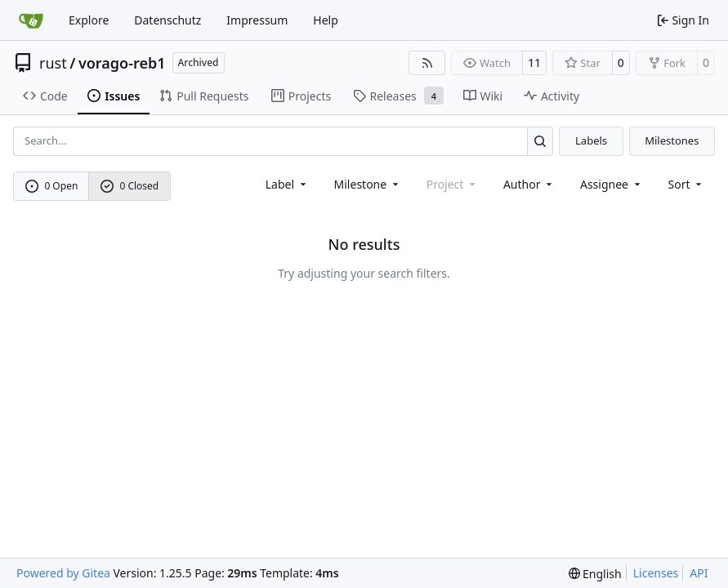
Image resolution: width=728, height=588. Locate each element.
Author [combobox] (529, 184)
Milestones (672, 140)
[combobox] (287, 184)
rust (53, 63)
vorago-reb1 (122, 63)
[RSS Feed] (427, 63)
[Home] (31, 20)
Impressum (257, 20)
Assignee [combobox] (612, 184)
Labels (591, 140)
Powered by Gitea (63, 573)
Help (326, 20)
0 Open (52, 186)
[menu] (687, 184)
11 (534, 62)
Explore (89, 20)
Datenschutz (167, 20)
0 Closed (130, 186)
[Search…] (540, 141)
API (699, 573)
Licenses (656, 573)
